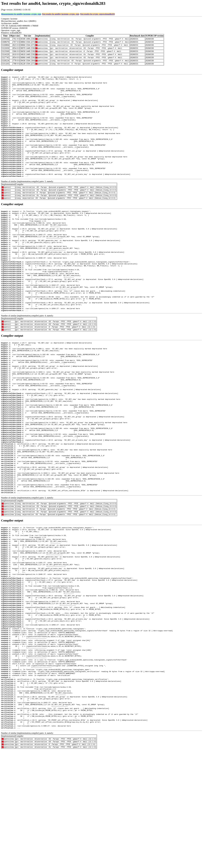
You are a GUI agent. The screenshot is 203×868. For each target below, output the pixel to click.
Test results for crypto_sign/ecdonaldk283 (97, 14)
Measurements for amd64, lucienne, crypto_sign (21, 14)
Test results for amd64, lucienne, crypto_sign (61, 14)
